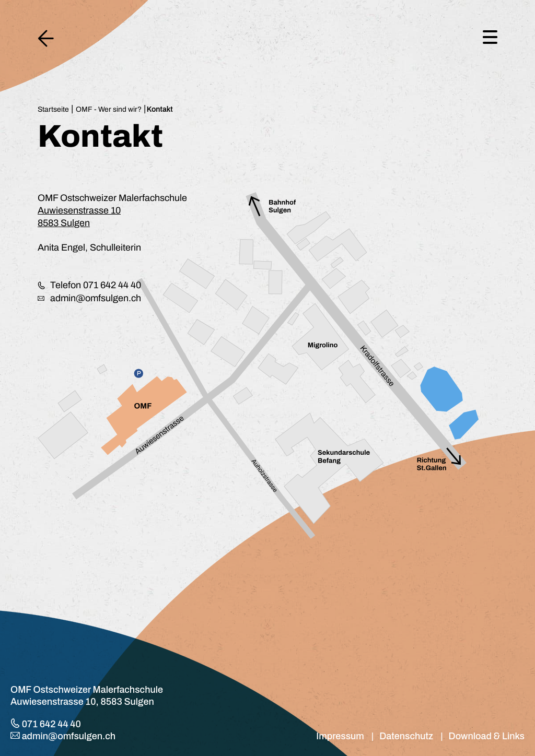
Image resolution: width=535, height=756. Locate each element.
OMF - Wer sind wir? (109, 109)
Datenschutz (406, 736)
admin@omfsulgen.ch (93, 298)
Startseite (53, 109)
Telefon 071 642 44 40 (93, 285)
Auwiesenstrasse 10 (79, 210)
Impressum (340, 736)
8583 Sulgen (64, 223)
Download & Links (486, 736)
